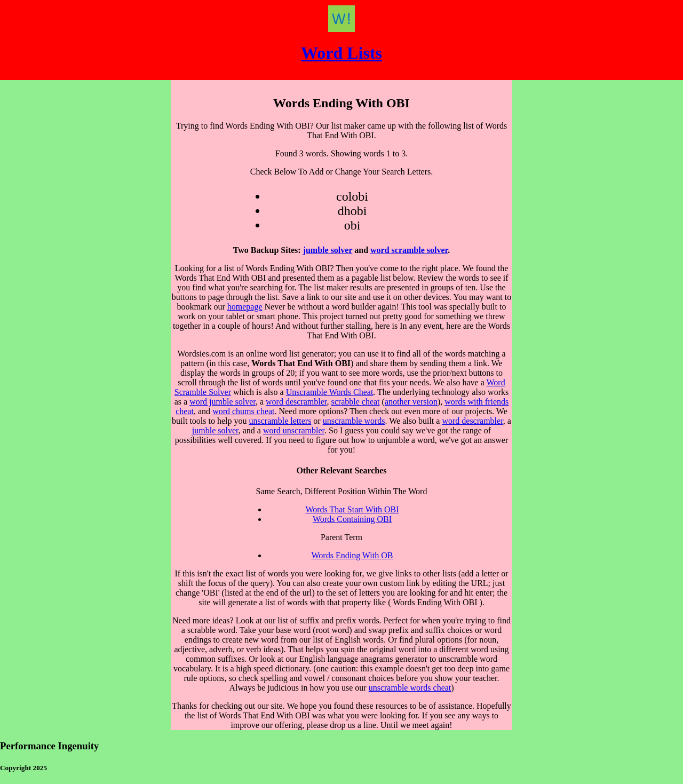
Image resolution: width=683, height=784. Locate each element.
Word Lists (341, 53)
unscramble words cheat (410, 688)
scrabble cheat (355, 402)
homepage (245, 307)
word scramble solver (409, 250)
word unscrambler (294, 430)
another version (411, 402)
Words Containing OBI (352, 519)
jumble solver (328, 250)
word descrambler (296, 402)
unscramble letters (280, 421)
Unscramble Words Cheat (330, 392)
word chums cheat (243, 411)
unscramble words (354, 421)
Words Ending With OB (352, 555)
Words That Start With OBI (352, 509)
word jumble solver (223, 402)
